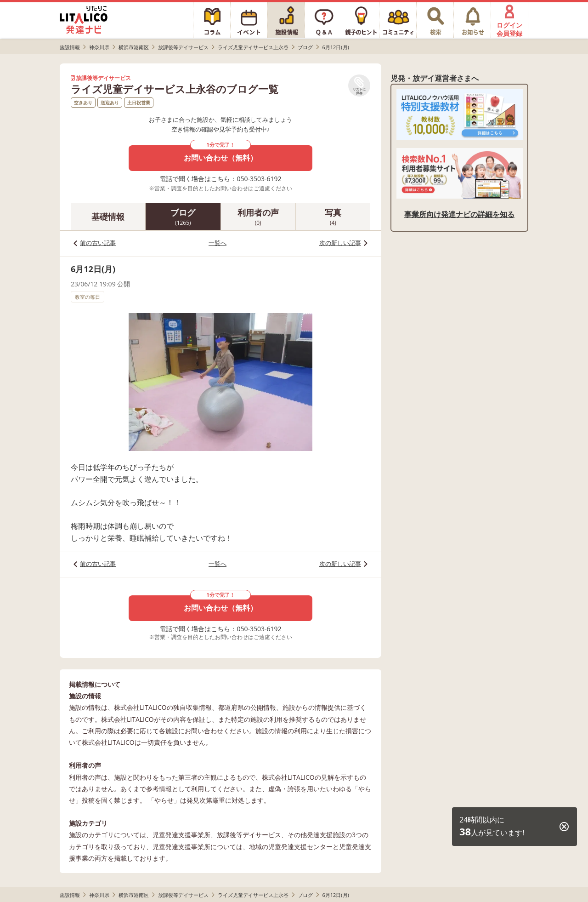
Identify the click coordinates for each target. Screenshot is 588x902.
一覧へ (218, 243)
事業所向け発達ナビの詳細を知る (459, 214)
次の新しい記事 (340, 243)
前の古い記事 (98, 243)
